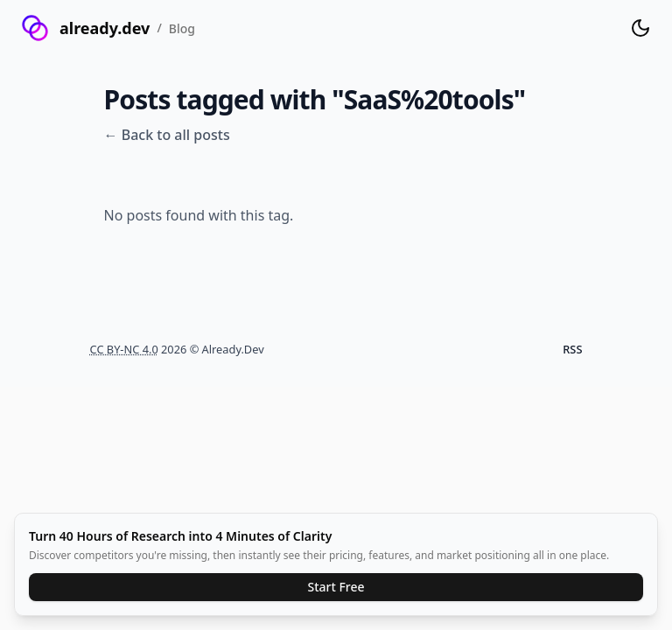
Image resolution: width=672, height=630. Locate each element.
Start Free (336, 587)
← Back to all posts (167, 135)
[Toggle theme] (640, 28)
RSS (572, 349)
